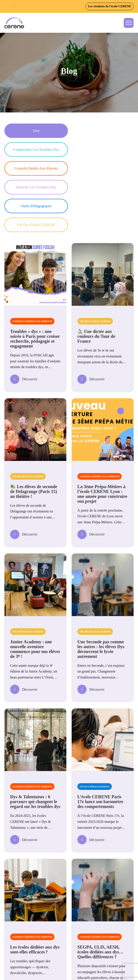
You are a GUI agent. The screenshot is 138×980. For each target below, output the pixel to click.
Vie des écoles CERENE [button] (100, 168)
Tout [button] (34, 131)
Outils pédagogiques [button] (34, 168)
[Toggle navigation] (129, 23)
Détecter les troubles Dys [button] (100, 150)
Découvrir (24, 323)
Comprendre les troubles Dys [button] (100, 131)
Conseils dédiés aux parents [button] (34, 150)
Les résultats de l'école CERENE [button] (110, 6)
